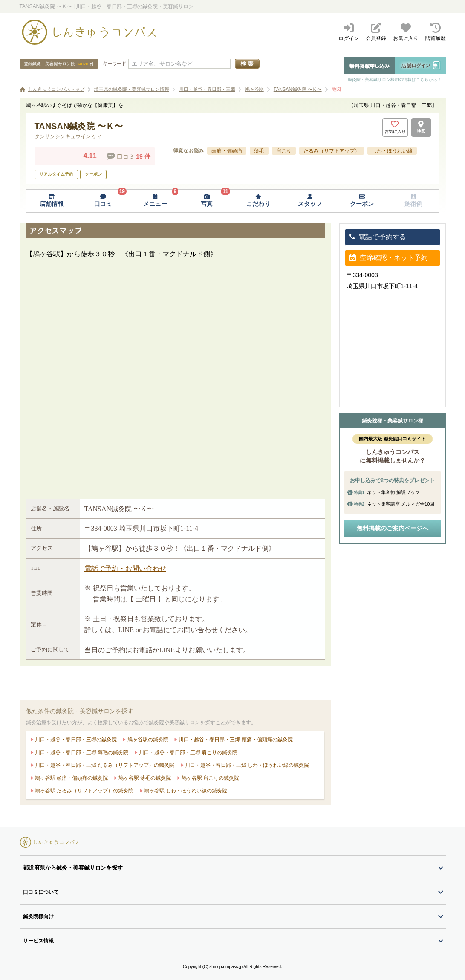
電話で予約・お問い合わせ (125, 568)
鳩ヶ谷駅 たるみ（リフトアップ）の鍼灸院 (84, 791)
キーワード (114, 64)
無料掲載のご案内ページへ (393, 528)
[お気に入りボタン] (395, 127)
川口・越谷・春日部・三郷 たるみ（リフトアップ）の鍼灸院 (104, 765)
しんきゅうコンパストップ (56, 89)
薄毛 (259, 151)
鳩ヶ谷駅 (254, 89)
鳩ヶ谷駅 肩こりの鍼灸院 (210, 778)
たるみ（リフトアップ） (332, 151)
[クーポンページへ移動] (362, 201)
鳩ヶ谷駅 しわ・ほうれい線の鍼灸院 (185, 791)
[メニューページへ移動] (155, 201)
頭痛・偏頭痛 (227, 151)
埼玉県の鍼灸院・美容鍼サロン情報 (132, 89)
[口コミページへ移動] (103, 201)
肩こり (284, 151)
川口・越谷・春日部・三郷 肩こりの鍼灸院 (188, 752)
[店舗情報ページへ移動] (52, 201)
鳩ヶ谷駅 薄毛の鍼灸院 (144, 778)
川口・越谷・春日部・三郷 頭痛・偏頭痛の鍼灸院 (235, 740)
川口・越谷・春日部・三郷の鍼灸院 (75, 740)
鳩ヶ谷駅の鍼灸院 (147, 740)
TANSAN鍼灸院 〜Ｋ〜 (298, 89)
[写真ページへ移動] (207, 201)
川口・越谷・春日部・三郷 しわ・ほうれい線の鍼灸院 (247, 765)
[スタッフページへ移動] (310, 201)
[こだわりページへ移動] (258, 201)
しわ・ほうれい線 (392, 151)
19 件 (143, 156)
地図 (336, 89)
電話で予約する (378, 237)
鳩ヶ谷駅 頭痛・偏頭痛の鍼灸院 (71, 778)
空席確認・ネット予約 (389, 258)
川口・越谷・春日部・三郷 (207, 89)
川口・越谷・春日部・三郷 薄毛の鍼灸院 (81, 752)
